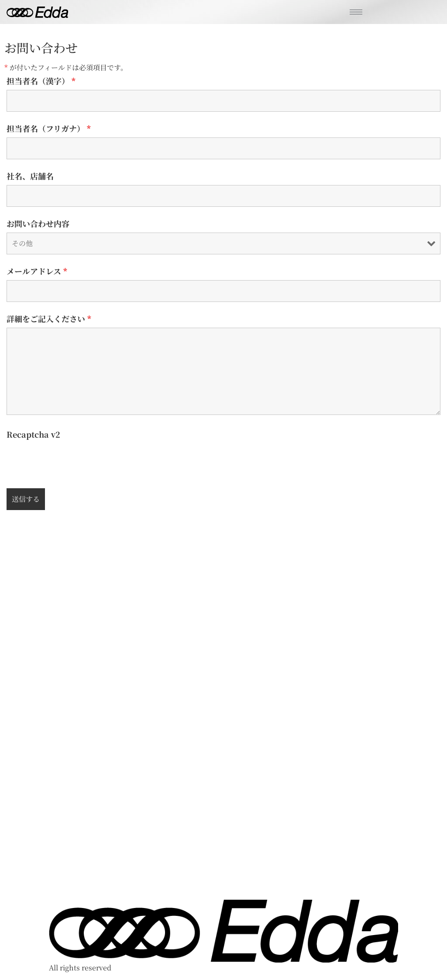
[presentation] (73, 460)
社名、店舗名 (30, 176)
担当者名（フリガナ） (49, 128)
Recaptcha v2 (33, 434)
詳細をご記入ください (49, 319)
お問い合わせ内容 (38, 223)
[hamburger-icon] (356, 12)
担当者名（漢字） (41, 81)
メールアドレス (37, 271)
